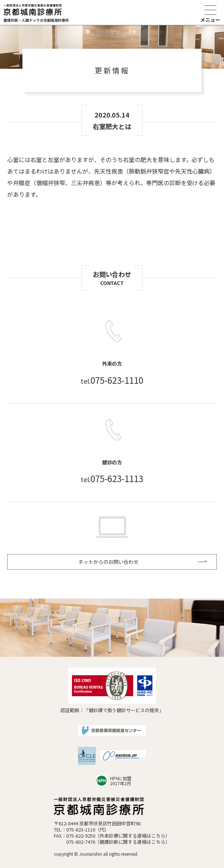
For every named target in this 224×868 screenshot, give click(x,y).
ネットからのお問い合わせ (109, 562)
